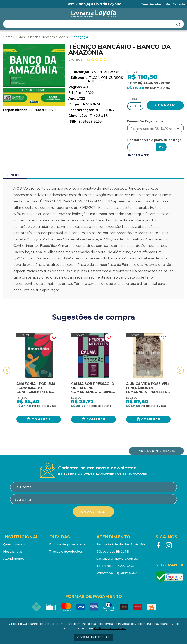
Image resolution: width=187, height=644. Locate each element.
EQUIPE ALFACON (105, 72)
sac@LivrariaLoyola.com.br (118, 559)
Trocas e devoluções (66, 551)
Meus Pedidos (151, 4)
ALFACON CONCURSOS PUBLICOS (104, 80)
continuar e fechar (94, 637)
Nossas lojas (13, 551)
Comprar (41, 419)
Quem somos (14, 544)
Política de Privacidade (110, 628)
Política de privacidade (67, 544)
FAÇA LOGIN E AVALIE (156, 451)
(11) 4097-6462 (126, 573)
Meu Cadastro (176, 4)
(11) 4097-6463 (123, 566)
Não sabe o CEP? (139, 155)
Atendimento (14, 559)
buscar (178, 24)
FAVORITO (54, 337)
